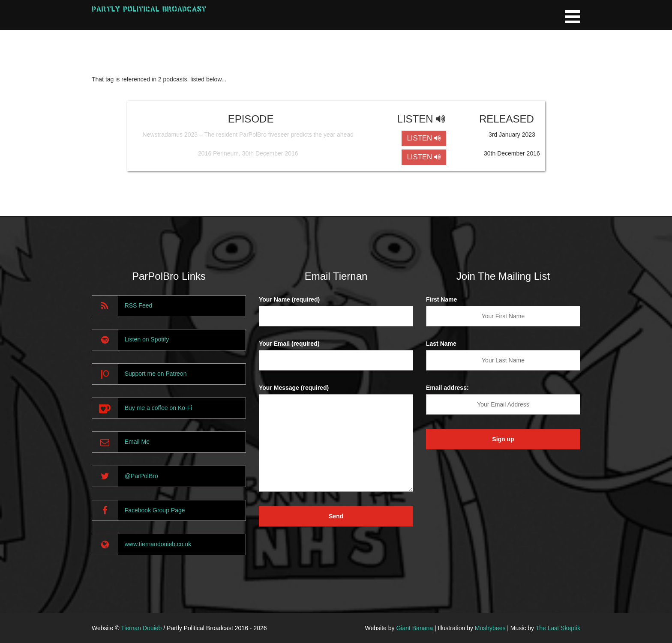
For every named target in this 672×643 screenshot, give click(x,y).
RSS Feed (139, 305)
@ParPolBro (141, 476)
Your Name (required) (289, 299)
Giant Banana (414, 628)
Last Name (441, 344)
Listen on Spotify (147, 339)
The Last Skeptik (558, 628)
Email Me (137, 442)
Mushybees (490, 628)
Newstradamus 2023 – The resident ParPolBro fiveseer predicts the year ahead (248, 135)
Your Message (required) (294, 388)
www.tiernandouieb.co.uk (158, 544)
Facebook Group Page (155, 510)
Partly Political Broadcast (149, 9)
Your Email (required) (289, 344)
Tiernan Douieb (141, 628)
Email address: (447, 388)
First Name (441, 299)
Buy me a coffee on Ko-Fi (159, 408)
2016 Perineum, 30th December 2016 (248, 153)
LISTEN (424, 138)
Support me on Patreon (156, 374)
